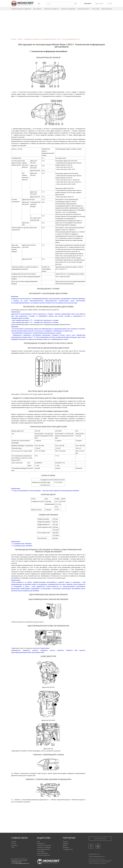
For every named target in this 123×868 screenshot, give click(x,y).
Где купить (99, 3)
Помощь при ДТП (83, 9)
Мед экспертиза (107, 9)
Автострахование (42, 853)
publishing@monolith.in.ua (22, 863)
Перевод (65, 844)
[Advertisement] (62, 25)
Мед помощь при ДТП (44, 849)
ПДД (38, 842)
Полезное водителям (43, 855)
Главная (14, 842)
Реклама (65, 842)
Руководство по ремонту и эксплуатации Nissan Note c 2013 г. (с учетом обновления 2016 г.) (52, 39)
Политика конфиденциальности (97, 856)
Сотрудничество (68, 849)
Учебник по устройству (51, 9)
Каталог (14, 39)
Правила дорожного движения (21, 9)
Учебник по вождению (68, 9)
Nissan (20, 39)
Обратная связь (100, 839)
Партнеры (66, 847)
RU (39, 4)
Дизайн (65, 845)
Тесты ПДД (95, 9)
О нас (110, 3)
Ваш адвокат (37, 9)
